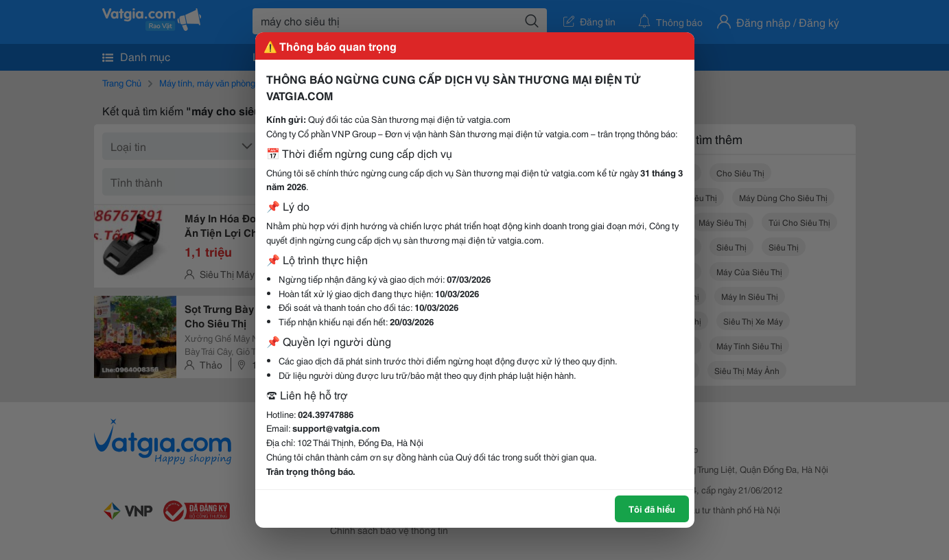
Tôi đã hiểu (652, 509)
